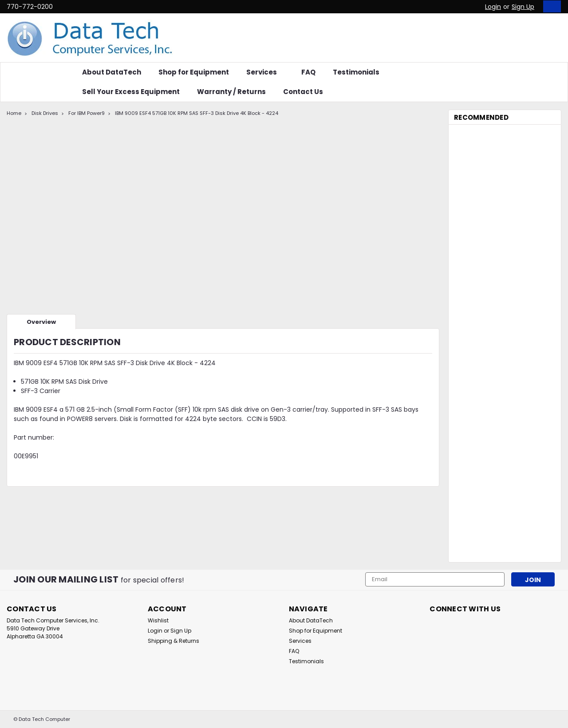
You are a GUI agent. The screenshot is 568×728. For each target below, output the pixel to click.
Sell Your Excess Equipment (131, 92)
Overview (41, 322)
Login (493, 7)
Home (14, 113)
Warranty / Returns (231, 92)
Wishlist (158, 620)
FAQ (308, 72)
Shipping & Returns (174, 641)
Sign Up (523, 7)
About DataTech (112, 72)
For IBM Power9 (87, 113)
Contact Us (303, 92)
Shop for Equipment (194, 72)
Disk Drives (45, 113)
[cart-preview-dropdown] (550, 6)
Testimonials (356, 72)
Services (265, 72)
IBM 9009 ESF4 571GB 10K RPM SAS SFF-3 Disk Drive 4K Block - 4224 (197, 113)
